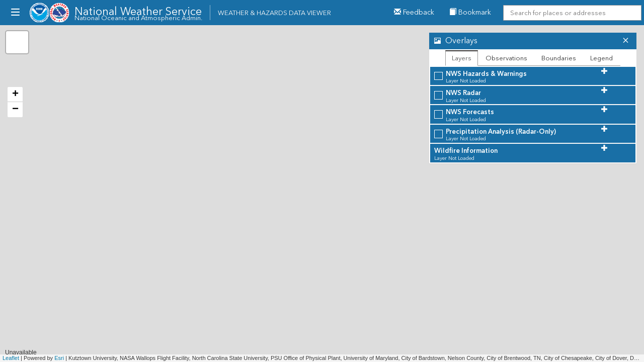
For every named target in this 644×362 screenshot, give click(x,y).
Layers (462, 58)
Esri (59, 358)
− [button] (15, 110)
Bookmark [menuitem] (470, 12)
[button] (523, 41)
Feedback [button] (414, 12)
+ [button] (15, 95)
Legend (601, 58)
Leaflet (11, 358)
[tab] (533, 41)
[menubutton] (15, 13)
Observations (506, 58)
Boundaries (559, 58)
